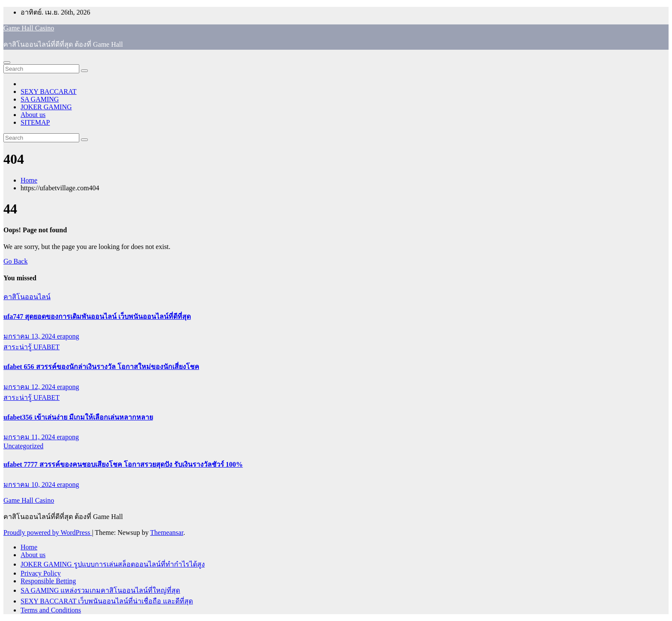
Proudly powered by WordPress (48, 532)
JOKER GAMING (46, 107)
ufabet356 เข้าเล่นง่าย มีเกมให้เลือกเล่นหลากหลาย (78, 417)
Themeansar (166, 532)
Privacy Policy (41, 573)
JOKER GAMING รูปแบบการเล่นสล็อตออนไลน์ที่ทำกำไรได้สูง (113, 564)
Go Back (15, 261)
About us (33, 115)
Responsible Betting (48, 581)
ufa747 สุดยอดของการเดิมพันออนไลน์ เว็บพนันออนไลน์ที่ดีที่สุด (97, 316)
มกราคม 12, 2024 (30, 387)
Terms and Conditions (51, 610)
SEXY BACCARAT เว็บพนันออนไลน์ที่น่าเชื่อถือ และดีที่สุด (107, 601)
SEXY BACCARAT (49, 91)
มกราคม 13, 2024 (30, 336)
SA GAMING (40, 99)
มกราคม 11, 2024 (30, 437)
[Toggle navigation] (7, 63)
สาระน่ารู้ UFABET (31, 347)
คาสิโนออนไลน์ (27, 297)
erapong (68, 336)
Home (29, 180)
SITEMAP (35, 122)
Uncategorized (23, 446)
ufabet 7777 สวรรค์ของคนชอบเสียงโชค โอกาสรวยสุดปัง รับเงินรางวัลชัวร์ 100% (123, 464)
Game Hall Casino (29, 28)
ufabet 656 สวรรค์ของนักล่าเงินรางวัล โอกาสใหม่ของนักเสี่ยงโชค (101, 367)
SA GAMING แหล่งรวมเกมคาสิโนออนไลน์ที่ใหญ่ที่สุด (100, 590)
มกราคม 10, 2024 (30, 484)
